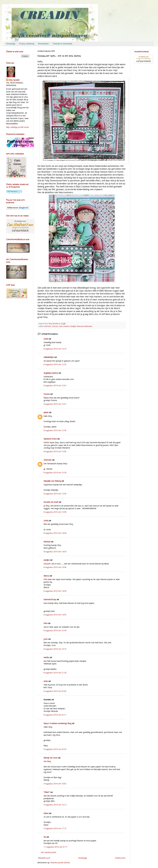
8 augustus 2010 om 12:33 (55, 386)
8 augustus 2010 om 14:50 (55, 591)
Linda (46, 339)
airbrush (47, 326)
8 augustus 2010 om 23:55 (55, 749)
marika (46, 657)
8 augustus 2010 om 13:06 (55, 451)
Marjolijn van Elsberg (52, 481)
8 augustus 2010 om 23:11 (55, 715)
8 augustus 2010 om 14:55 (55, 615)
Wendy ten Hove (51, 758)
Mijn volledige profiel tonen (18, 127)
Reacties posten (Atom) (60, 863)
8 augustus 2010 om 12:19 (55, 349)
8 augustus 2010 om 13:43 (55, 494)
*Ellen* (47, 792)
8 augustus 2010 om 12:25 (55, 364)
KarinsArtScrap (50, 599)
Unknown (48, 460)
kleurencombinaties (85, 326)
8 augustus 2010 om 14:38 (55, 533)
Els (45, 837)
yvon (46, 639)
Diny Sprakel (14, 80)
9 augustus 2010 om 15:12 (55, 805)
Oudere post (120, 858)
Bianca (46, 576)
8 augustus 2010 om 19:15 (55, 649)
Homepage (11, 44)
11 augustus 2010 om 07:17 (56, 847)
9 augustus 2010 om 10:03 (55, 784)
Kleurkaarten (43, 44)
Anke (46, 681)
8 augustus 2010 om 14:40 (55, 567)
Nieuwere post (44, 858)
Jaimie (46, 412)
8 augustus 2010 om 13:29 (55, 473)
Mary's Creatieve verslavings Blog (57, 723)
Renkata (47, 542)
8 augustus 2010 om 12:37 (55, 404)
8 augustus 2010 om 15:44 (55, 630)
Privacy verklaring (27, 44)
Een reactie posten (49, 852)
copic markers (64, 326)
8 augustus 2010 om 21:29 (55, 673)
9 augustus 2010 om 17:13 (55, 828)
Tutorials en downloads (62, 44)
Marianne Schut (50, 439)
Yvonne (47, 394)
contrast (55, 326)
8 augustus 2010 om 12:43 (55, 430)
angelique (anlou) (51, 373)
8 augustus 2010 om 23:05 (55, 691)
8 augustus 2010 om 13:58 (55, 512)
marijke (47, 560)
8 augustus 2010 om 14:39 (55, 552)
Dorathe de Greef (51, 502)
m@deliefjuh (49, 357)
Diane (46, 813)
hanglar (73, 326)
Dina (45, 623)
